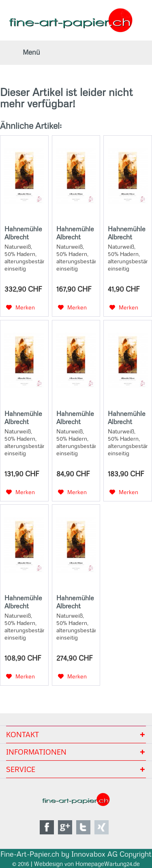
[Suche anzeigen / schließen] (103, 53)
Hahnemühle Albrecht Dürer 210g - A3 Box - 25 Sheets (75, 418)
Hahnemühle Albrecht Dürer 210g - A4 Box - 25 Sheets (127, 233)
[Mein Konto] (122, 53)
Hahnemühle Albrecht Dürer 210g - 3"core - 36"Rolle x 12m (75, 602)
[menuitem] (22, 53)
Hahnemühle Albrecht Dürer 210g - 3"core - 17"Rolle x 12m (24, 418)
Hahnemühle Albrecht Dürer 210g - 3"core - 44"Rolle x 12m (23, 233)
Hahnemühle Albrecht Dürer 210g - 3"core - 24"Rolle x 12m (127, 418)
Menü (31, 52)
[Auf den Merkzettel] (20, 307)
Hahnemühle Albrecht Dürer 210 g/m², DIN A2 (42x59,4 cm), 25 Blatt (75, 233)
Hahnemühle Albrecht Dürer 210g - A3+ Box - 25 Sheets (23, 602)
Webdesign (48, 864)
